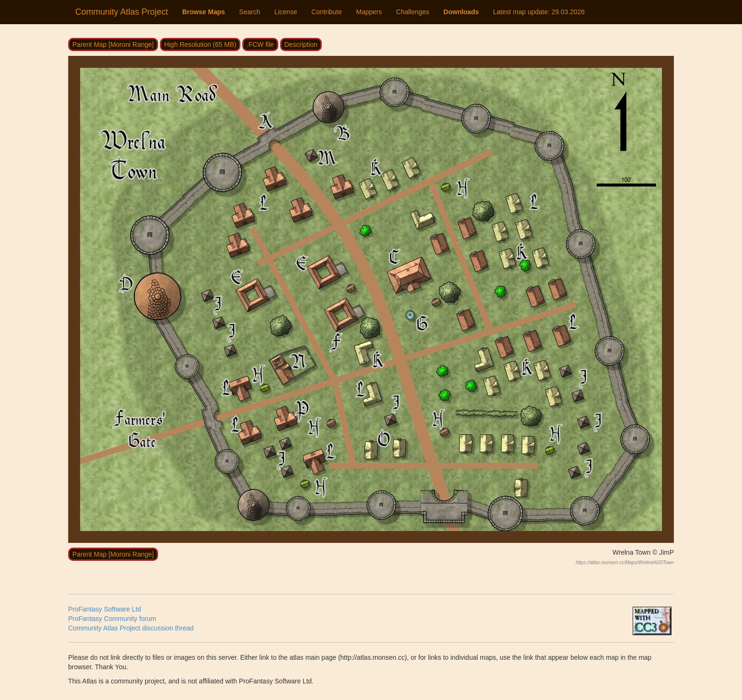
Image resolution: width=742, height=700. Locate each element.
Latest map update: (539, 12)
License (286, 12)
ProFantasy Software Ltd (105, 609)
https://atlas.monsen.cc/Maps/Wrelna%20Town (625, 563)
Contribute (327, 12)
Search (249, 12)
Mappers (369, 12)
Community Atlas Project (122, 12)
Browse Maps (203, 12)
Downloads (461, 12)
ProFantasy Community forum (112, 619)
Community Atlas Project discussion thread (131, 628)
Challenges (413, 12)
